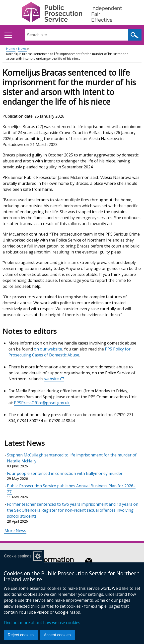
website (55, 349)
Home (11, 49)
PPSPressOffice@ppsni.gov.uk (42, 403)
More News (15, 531)
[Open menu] (8, 35)
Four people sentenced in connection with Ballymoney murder (65, 473)
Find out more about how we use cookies (42, 623)
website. (54, 379)
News (22, 49)
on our (41, 349)
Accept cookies (57, 635)
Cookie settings (18, 556)
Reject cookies (21, 635)
